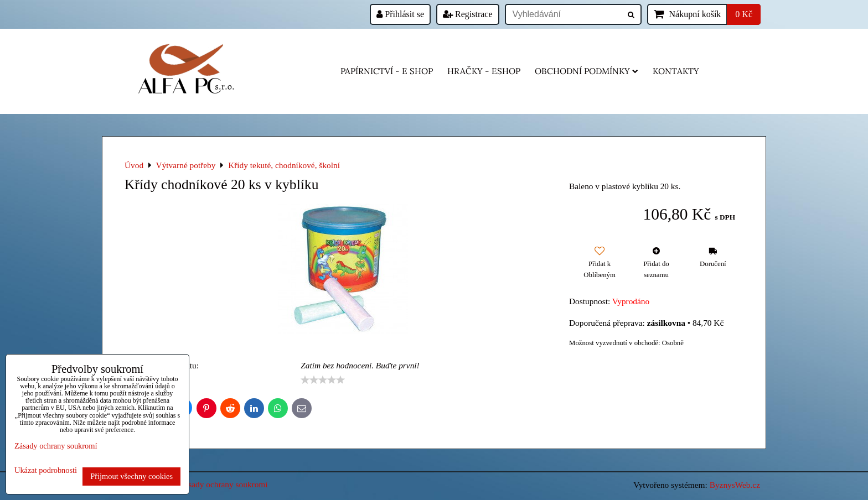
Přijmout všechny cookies (131, 476)
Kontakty (676, 71)
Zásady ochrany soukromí (224, 484)
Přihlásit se (400, 14)
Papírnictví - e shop (387, 71)
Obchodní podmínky (587, 71)
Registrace (468, 14)
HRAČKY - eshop (484, 71)
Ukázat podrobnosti (46, 470)
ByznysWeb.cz (735, 485)
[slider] (323, 380)
